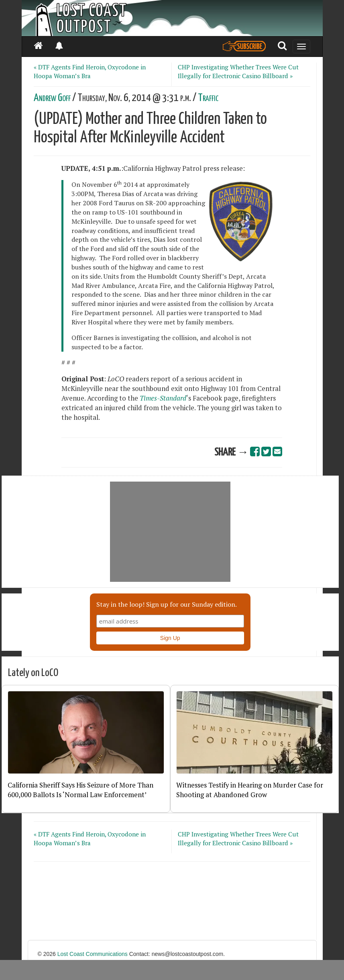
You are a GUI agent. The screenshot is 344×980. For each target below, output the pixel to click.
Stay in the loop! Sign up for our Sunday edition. (167, 604)
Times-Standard (163, 398)
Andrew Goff (52, 98)
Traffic (208, 98)
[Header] (172, 18)
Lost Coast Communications (93, 954)
